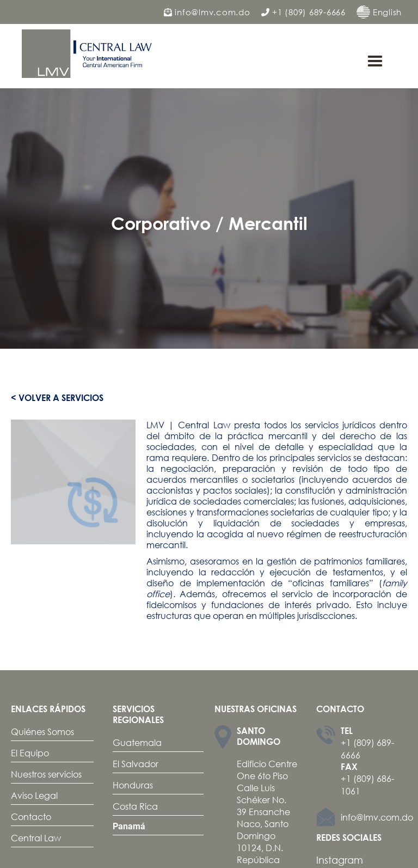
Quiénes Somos (42, 732)
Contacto (31, 817)
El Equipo (30, 753)
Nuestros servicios (46, 774)
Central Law (36, 838)
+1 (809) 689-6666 (303, 12)
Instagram (340, 860)
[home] (90, 54)
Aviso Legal (34, 795)
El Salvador (136, 764)
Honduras (133, 785)
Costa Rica (135, 806)
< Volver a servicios (57, 398)
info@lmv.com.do (207, 12)
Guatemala (137, 742)
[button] (375, 62)
